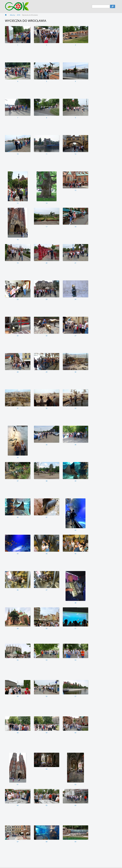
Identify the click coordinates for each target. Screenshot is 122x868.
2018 (19, 15)
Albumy (12, 15)
